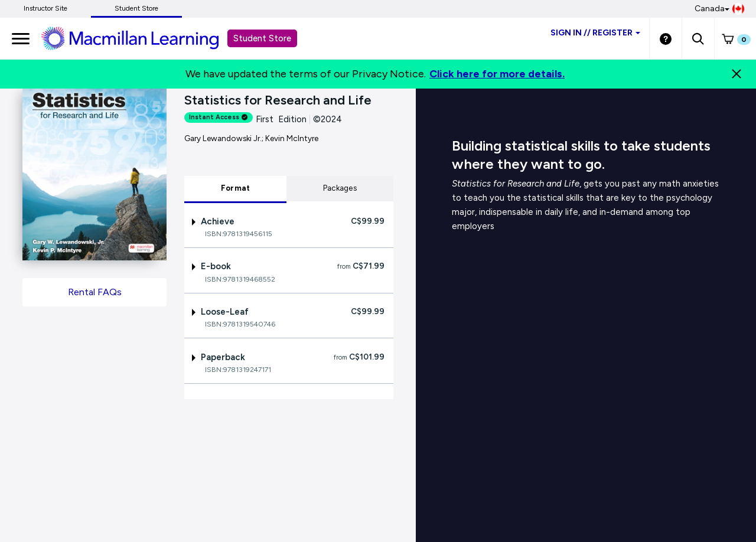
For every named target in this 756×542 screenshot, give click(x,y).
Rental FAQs (95, 292)
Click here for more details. (497, 74)
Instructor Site (45, 8)
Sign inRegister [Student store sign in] (595, 33)
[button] (698, 38)
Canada (719, 9)
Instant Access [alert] (219, 117)
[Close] (737, 74)
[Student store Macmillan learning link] (139, 38)
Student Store (136, 8)
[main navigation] (21, 38)
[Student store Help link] (666, 38)
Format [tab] (236, 188)
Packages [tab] (340, 188)
